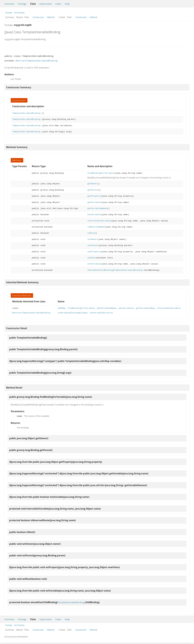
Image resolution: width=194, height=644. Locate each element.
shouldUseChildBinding (100, 270)
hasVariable (94, 215)
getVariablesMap (145, 308)
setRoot (92, 258)
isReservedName (96, 227)
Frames (9, 13)
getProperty (94, 196)
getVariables (126, 308)
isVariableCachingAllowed (72, 313)
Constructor (38, 17)
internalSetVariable (99, 221)
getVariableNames (97, 208)
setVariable (94, 264)
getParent (93, 190)
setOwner (92, 239)
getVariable (94, 202)
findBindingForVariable (101, 173)
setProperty (94, 252)
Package (22, 4)
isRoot (91, 233)
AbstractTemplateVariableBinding (36, 61)
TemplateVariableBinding (26, 113)
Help (67, 4)
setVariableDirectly (101, 313)
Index (58, 4)
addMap (61, 308)
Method (51, 17)
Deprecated (46, 4)
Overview (9, 4)
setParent (93, 245)
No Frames (19, 13)
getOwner (92, 184)
